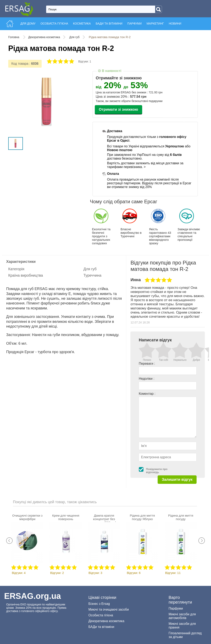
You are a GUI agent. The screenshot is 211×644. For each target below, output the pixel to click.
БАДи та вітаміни (101, 627)
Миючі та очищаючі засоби (109, 609)
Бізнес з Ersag (99, 604)
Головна (14, 37)
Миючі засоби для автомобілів (182, 616)
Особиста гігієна (101, 615)
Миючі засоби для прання (182, 626)
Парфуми (176, 608)
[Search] (158, 9)
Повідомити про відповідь (157, 471)
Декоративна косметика (44, 37)
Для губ (74, 37)
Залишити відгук (177, 479)
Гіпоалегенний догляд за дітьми (185, 635)
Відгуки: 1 (85, 61)
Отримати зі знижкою (119, 109)
